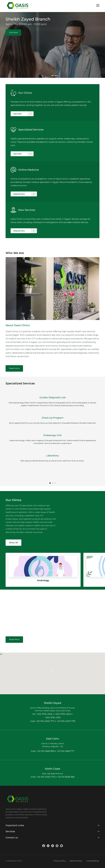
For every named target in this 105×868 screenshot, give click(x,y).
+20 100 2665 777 (65, 751)
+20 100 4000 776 (46, 777)
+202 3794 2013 (52, 717)
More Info (17, 114)
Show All (13, 543)
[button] (50, 483)
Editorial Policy (76, 861)
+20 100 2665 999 (45, 751)
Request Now (19, 194)
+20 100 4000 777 (45, 721)
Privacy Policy (60, 861)
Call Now (13, 32)
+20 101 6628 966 (66, 777)
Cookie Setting (93, 861)
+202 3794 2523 (63, 714)
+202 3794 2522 (44, 714)
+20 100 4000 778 (66, 721)
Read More (14, 368)
